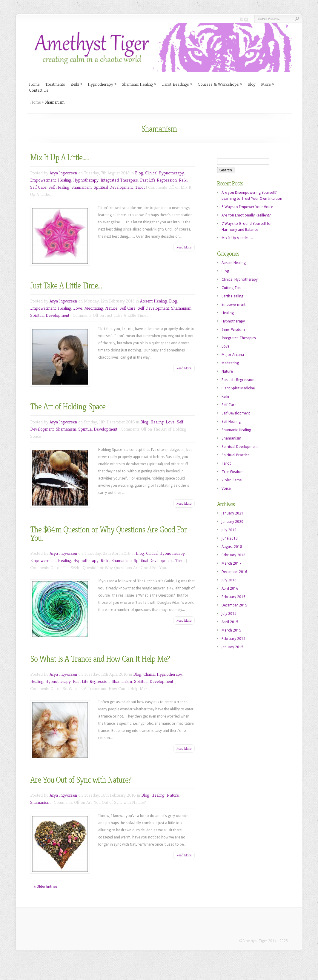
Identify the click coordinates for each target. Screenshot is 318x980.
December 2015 (234, 605)
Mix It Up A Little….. (59, 158)
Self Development (153, 308)
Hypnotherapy (102, 84)
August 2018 (232, 547)
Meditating (94, 308)
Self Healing (59, 187)
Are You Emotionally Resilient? (246, 215)
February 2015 (233, 639)
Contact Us (39, 90)
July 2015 (229, 614)
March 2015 (231, 630)
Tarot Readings (177, 84)
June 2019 (230, 538)
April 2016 (230, 589)
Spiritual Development (113, 187)
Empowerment (43, 180)
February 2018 (233, 555)
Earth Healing (232, 296)
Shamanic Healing (139, 84)
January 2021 (232, 513)
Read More (184, 247)
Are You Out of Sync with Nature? (81, 780)
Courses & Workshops (220, 84)
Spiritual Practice (235, 455)
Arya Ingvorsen (63, 173)
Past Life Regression (158, 180)
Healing (64, 180)
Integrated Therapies (119, 180)
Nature (111, 308)
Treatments (55, 84)
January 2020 (232, 522)
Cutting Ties (231, 288)
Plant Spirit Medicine (238, 388)
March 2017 (231, 563)
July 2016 (229, 580)
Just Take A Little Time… (66, 286)
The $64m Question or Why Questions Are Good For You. (109, 534)
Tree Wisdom (233, 472)
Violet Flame (232, 480)
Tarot (140, 187)
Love (78, 308)
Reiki (76, 84)
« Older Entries (46, 887)
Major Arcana (233, 355)
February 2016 (233, 597)
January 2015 (232, 647)
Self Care (38, 187)
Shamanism (82, 187)
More (268, 84)
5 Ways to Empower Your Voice (247, 207)
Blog (252, 84)
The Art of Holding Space (68, 407)
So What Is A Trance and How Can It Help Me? (100, 659)
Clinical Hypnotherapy (165, 173)
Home (34, 84)
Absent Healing (153, 301)
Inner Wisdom (233, 330)
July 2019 (229, 530)
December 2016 (234, 572)
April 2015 (230, 622)
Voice (226, 489)
